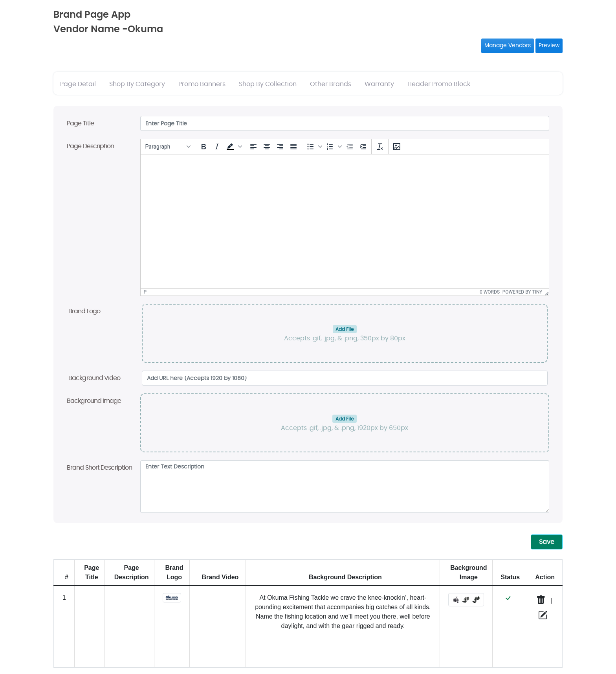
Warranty (379, 84)
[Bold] (203, 147)
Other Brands (331, 84)
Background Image (94, 401)
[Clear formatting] (380, 147)
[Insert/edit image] (397, 147)
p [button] (145, 292)
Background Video (94, 378)
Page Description (91, 146)
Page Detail (78, 84)
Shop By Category (137, 84)
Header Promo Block (439, 84)
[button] (233, 147)
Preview (549, 46)
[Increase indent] (363, 147)
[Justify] (293, 147)
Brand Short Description (99, 468)
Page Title (80, 123)
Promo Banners (202, 84)
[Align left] (253, 147)
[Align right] (280, 147)
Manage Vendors (508, 46)
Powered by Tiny (522, 292)
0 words (490, 292)
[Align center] (267, 147)
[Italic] (217, 147)
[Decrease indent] (350, 147)
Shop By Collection (268, 84)
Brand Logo (84, 311)
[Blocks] (168, 147)
